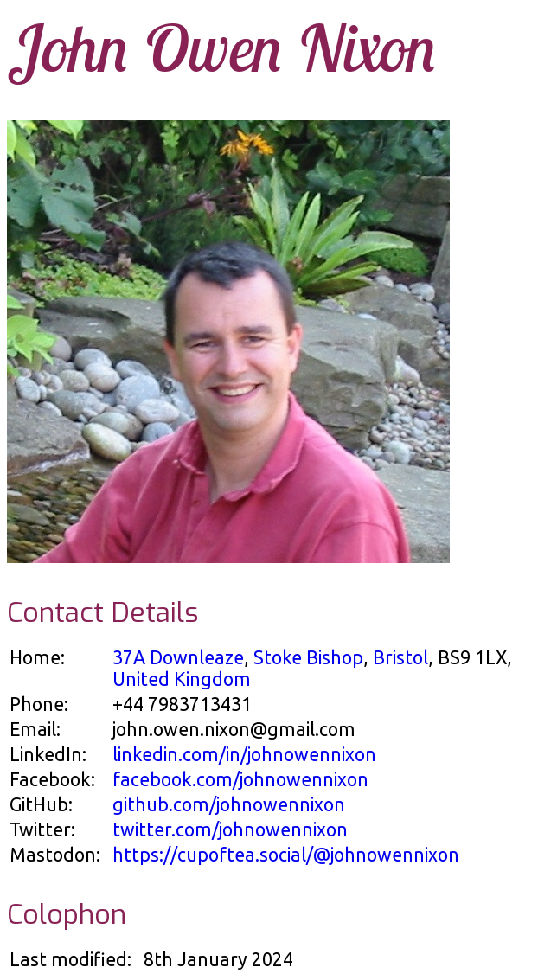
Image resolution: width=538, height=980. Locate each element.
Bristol (400, 657)
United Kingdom (182, 679)
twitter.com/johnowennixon (230, 829)
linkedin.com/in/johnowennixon (244, 754)
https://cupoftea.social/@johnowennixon (286, 855)
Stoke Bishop (308, 657)
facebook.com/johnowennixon (240, 779)
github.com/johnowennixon (229, 804)
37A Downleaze (178, 657)
